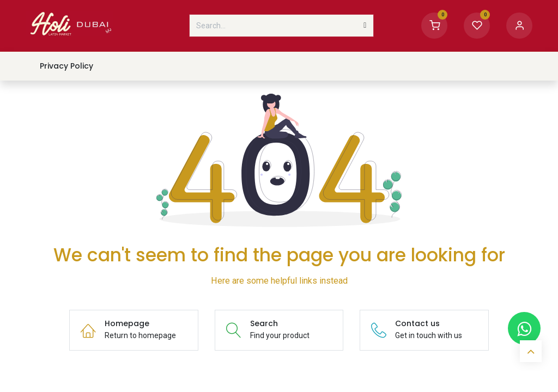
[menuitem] (66, 66)
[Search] (365, 26)
